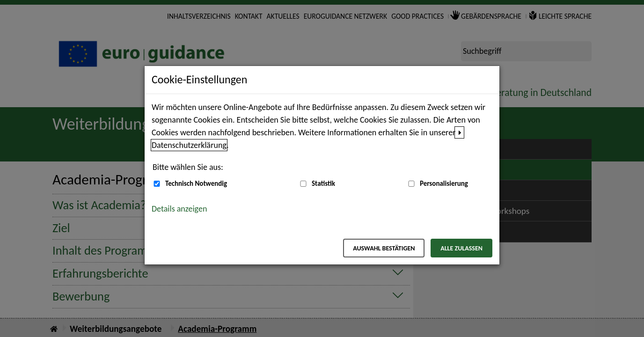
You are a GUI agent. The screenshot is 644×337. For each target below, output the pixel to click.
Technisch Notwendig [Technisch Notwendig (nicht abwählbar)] (196, 183)
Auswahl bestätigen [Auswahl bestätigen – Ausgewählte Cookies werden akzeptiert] (384, 248)
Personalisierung (444, 183)
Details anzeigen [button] (179, 209)
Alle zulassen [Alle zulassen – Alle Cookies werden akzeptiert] (461, 248)
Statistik (323, 183)
